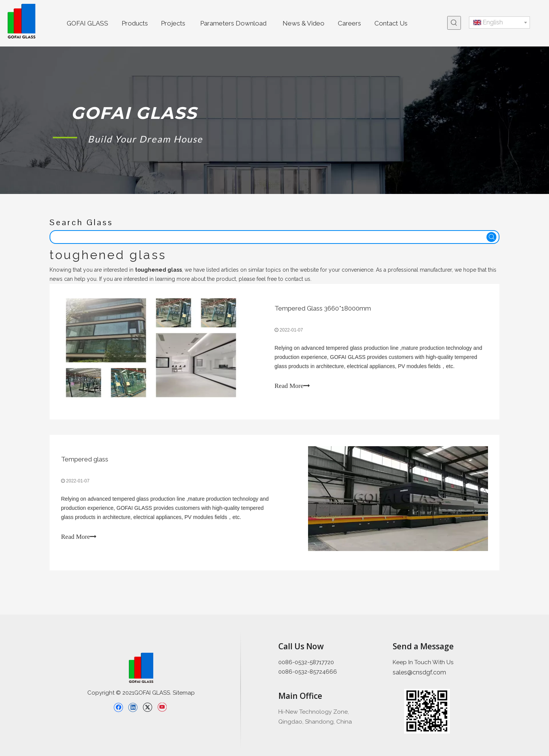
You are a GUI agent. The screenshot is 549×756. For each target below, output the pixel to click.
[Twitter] (147, 707)
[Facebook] (118, 707)
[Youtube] (162, 707)
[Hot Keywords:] (454, 23)
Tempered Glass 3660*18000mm (323, 308)
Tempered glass (85, 459)
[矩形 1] (65, 137)
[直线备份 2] (241, 690)
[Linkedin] (133, 707)
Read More (292, 386)
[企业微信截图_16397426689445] (427, 711)
